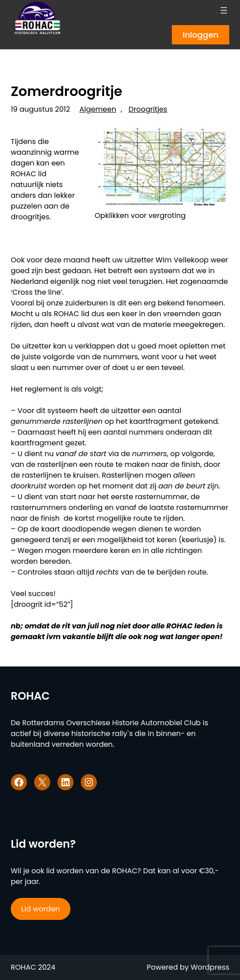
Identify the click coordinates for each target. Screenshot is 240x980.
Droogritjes (148, 109)
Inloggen (201, 35)
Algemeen (98, 109)
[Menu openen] (224, 10)
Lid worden (40, 909)
